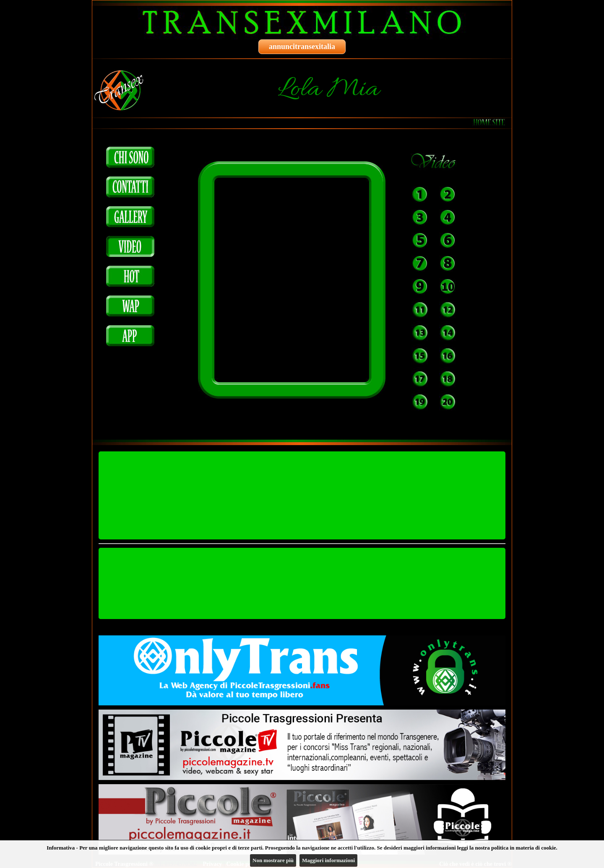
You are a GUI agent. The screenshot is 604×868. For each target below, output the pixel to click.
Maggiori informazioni (328, 860)
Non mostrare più (273, 860)
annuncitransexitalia (302, 47)
